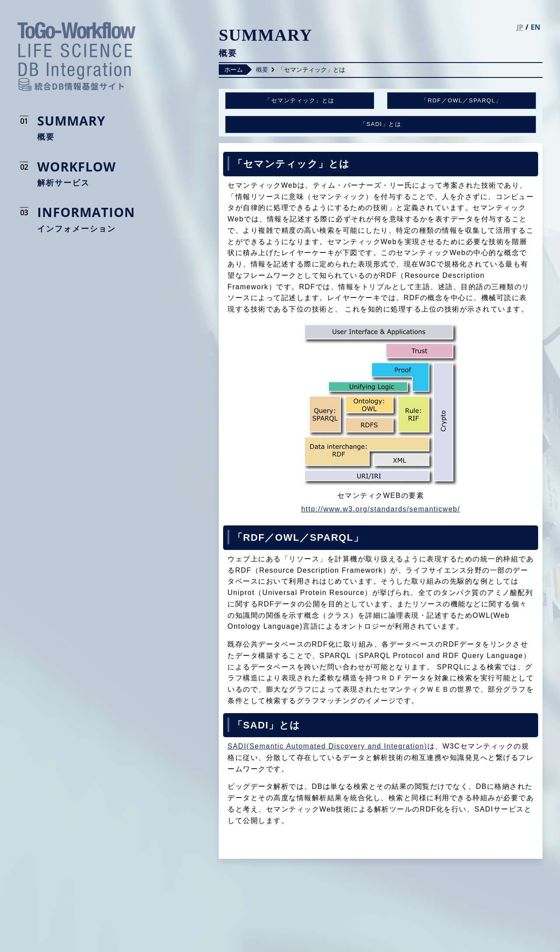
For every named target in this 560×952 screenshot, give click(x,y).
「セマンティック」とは (300, 100)
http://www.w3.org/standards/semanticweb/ (380, 509)
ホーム (234, 70)
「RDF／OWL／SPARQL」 (462, 100)
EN (535, 27)
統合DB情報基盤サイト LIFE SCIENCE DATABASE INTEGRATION (77, 56)
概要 (262, 70)
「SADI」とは (381, 124)
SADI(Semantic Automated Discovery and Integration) (327, 746)
